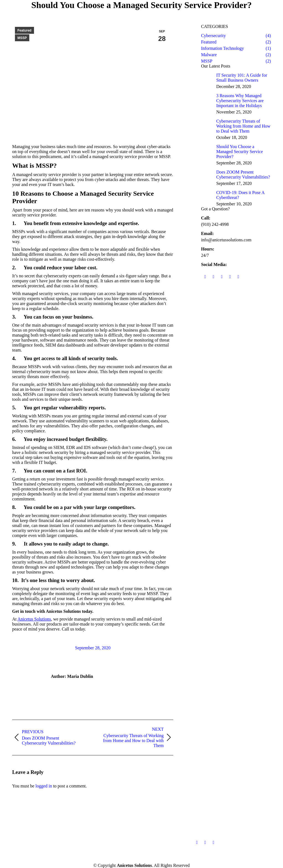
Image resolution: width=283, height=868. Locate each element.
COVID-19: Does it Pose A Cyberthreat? (240, 195)
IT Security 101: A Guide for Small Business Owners (242, 78)
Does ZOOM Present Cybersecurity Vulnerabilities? (243, 175)
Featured (24, 30)
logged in (44, 786)
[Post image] (206, 78)
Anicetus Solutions (34, 619)
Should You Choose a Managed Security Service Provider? (239, 152)
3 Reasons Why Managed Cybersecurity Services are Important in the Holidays (240, 101)
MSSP (22, 38)
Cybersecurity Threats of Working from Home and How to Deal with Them (243, 126)
